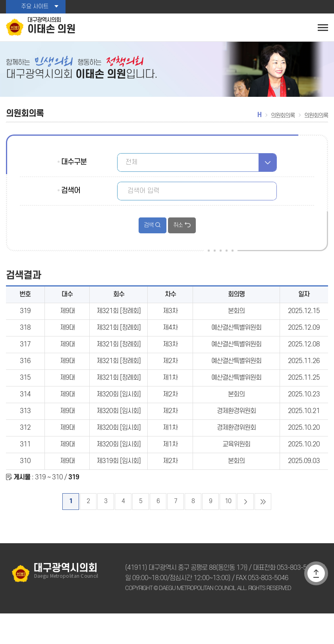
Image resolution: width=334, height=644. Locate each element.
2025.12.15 (304, 321)
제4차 (170, 340)
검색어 (70, 195)
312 (25, 452)
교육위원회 (237, 470)
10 (228, 532)
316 (25, 377)
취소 (178, 230)
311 (25, 470)
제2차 (170, 377)
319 (25, 321)
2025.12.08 (304, 358)
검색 (149, 230)
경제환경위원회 (236, 433)
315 (25, 396)
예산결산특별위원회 (236, 340)
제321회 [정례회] (119, 321)
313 (25, 433)
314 (25, 414)
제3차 (170, 321)
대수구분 (73, 166)
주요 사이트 (35, 7)
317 (25, 358)
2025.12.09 (304, 340)
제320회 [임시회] (119, 414)
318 (25, 340)
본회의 (236, 321)
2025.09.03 (304, 489)
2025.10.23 (304, 414)
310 (25, 489)
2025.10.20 (304, 452)
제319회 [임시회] (119, 489)
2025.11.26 (304, 377)
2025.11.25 (304, 396)
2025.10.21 (304, 433)
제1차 (170, 396)
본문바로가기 (0, 0)
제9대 (67, 321)
